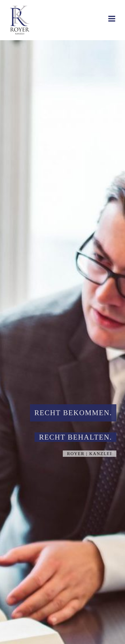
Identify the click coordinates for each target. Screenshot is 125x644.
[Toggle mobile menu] (112, 19)
